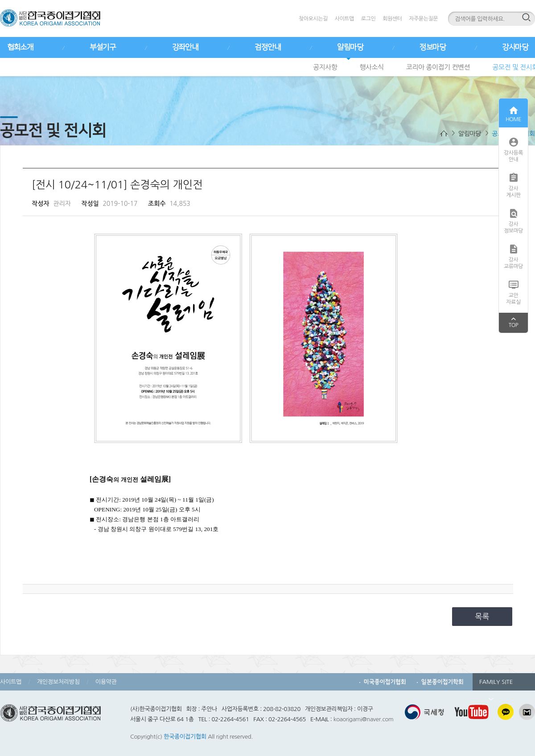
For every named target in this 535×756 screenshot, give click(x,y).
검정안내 (267, 47)
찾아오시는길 (313, 19)
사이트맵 (344, 19)
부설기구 (103, 47)
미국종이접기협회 (385, 682)
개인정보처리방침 (58, 682)
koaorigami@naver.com (364, 719)
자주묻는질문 (423, 19)
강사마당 (515, 47)
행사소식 (371, 67)
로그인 (368, 19)
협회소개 (20, 47)
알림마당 (350, 47)
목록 (482, 616)
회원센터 (392, 19)
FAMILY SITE (496, 685)
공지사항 (325, 67)
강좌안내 (185, 47)
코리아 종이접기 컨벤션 (438, 67)
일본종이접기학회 (442, 682)
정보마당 (432, 47)
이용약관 (106, 682)
